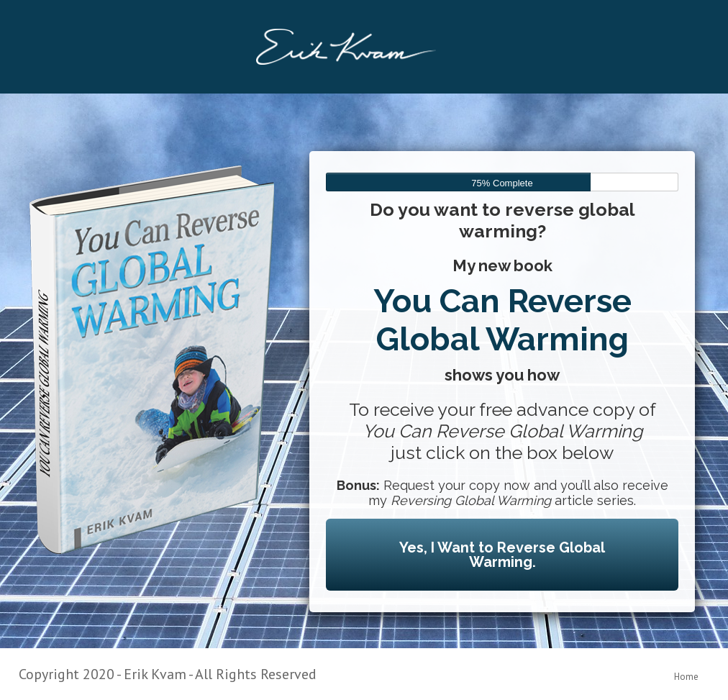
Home (686, 677)
